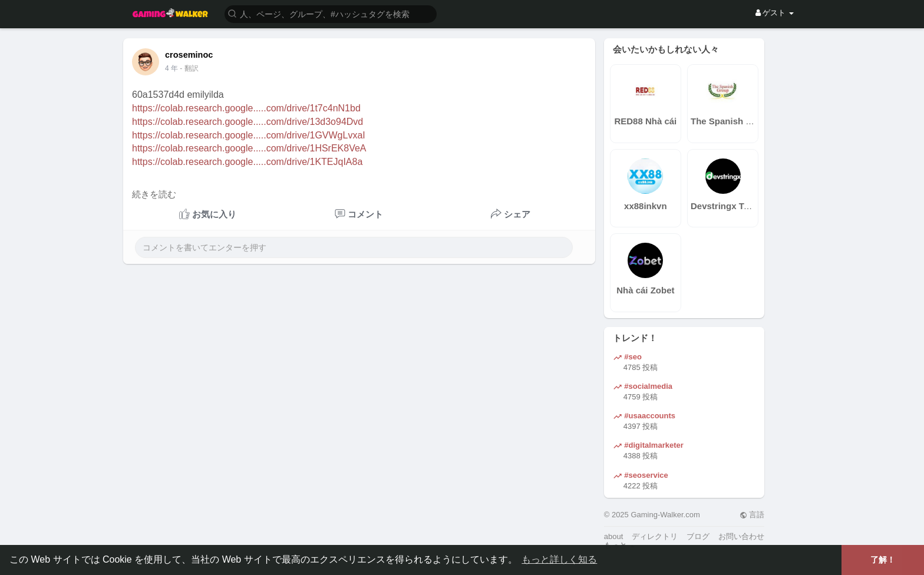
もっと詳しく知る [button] (559, 559)
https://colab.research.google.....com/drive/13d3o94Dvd (247, 122)
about (614, 536)
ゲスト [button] (775, 13)
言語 (752, 515)
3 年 (171, 68)
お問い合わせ (741, 536)
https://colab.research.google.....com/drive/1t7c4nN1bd (246, 108)
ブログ (698, 536)
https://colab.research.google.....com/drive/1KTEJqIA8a (247, 162)
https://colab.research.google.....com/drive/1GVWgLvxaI (249, 135)
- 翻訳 (189, 68)
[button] (331, 13)
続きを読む (154, 194)
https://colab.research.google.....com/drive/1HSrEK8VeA (249, 148)
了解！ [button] (883, 560)
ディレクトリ (655, 536)
